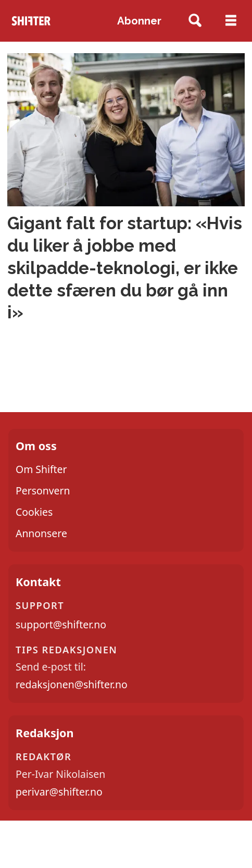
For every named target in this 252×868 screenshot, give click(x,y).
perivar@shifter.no (59, 792)
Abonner (139, 21)
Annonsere (41, 533)
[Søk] (195, 21)
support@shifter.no (61, 624)
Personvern (43, 491)
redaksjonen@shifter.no (72, 684)
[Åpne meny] (231, 21)
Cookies (34, 512)
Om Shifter (41, 469)
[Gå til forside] (31, 21)
